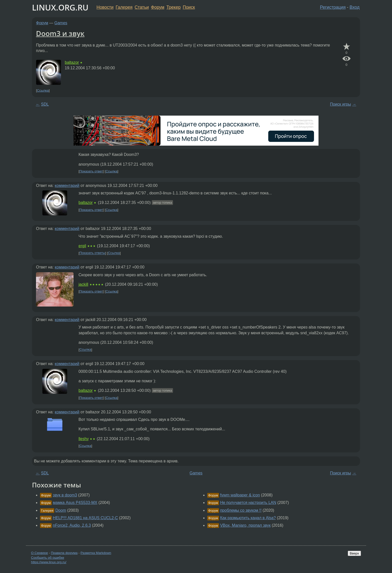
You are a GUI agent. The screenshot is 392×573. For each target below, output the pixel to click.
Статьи (142, 7)
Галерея (124, 7)
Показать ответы (92, 253)
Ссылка (43, 90)
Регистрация (333, 7)
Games (61, 23)
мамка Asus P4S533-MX (75, 503)
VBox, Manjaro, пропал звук (245, 525)
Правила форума (64, 553)
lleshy (84, 439)
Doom (61, 510)
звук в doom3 (65, 495)
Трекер (174, 7)
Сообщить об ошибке (48, 558)
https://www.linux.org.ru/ (49, 562)
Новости (105, 7)
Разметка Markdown (96, 553)
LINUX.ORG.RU (60, 7)
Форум (158, 7)
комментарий (67, 186)
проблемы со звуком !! (241, 510)
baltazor (72, 62)
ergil (82, 246)
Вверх (354, 553)
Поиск (189, 7)
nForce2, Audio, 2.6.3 (72, 525)
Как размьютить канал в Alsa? (248, 518)
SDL (45, 104)
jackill (83, 284)
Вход (354, 7)
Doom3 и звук (60, 33)
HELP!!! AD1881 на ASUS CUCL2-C (85, 518)
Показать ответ (91, 171)
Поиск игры (340, 104)
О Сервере (39, 553)
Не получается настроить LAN (248, 503)
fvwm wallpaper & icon (240, 495)
